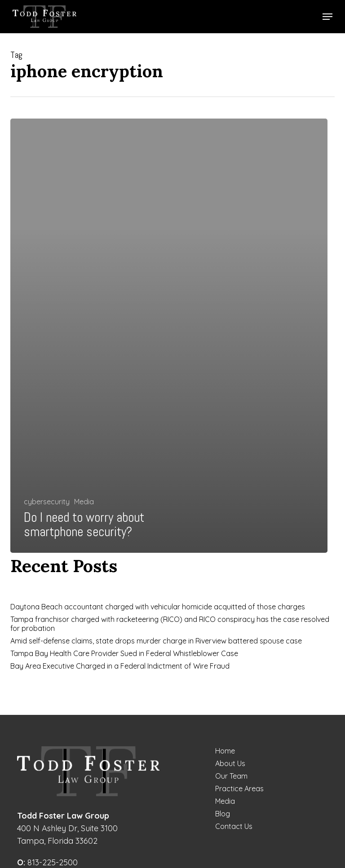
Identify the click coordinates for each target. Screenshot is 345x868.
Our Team (231, 776)
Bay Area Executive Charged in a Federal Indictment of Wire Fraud (120, 666)
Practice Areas (239, 789)
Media (84, 502)
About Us (230, 763)
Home (225, 751)
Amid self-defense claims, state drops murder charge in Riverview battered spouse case (156, 641)
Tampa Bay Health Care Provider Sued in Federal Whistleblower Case (124, 653)
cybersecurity (47, 502)
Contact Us (234, 826)
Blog (223, 814)
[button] (327, 17)
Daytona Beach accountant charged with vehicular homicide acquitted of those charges (158, 607)
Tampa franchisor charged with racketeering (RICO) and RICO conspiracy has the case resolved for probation (170, 624)
